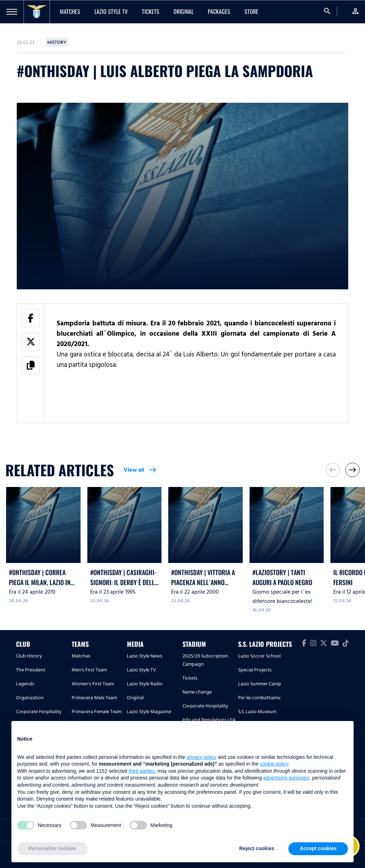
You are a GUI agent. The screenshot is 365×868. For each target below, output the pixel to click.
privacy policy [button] (201, 757)
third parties (142, 771)
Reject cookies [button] (257, 848)
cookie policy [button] (274, 764)
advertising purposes (286, 778)
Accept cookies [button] (318, 848)
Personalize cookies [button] (52, 848)
